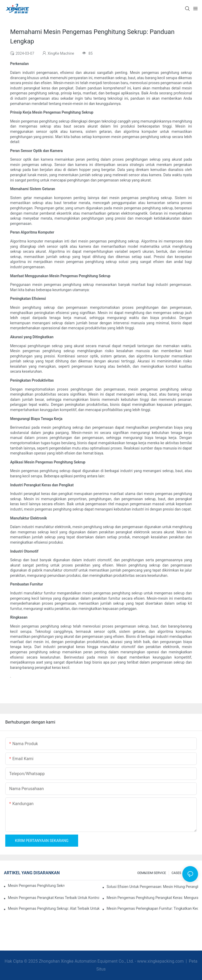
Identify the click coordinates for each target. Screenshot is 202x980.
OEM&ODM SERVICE (152, 873)
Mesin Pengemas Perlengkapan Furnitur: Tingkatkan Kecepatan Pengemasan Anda (152, 908)
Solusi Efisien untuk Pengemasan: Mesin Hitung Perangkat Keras (152, 887)
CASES (176, 873)
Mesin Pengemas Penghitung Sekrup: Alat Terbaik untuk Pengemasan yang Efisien (54, 908)
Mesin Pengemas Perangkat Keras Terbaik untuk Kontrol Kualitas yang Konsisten (54, 898)
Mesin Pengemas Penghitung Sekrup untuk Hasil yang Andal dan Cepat (36, 886)
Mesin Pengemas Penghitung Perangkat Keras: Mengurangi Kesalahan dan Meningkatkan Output (152, 898)
